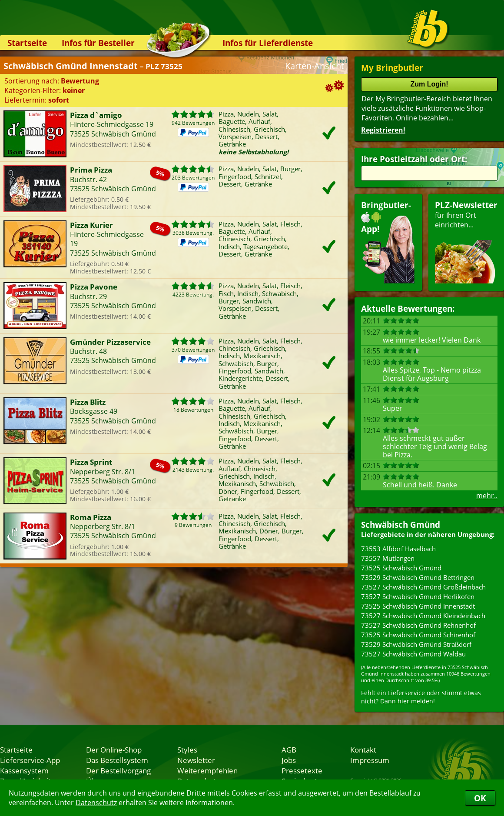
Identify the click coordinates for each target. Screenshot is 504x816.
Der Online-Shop (114, 749)
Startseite (27, 43)
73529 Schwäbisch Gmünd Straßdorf (416, 644)
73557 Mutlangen (388, 558)
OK (480, 798)
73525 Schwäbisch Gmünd (401, 568)
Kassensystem (24, 770)
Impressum (370, 760)
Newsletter (196, 760)
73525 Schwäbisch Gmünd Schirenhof (418, 635)
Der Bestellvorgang (118, 770)
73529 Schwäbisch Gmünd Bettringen (418, 577)
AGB (289, 749)
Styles (187, 749)
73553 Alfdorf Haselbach (398, 549)
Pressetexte (302, 770)
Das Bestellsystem (117, 760)
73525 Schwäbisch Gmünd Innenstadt (418, 606)
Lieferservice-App (30, 760)
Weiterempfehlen (207, 770)
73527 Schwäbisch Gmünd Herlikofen (418, 596)
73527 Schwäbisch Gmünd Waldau (413, 654)
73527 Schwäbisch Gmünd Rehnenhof (418, 625)
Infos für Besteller (98, 43)
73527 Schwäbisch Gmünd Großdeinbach (423, 587)
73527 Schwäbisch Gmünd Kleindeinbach (423, 616)
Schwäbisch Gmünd (401, 525)
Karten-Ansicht (315, 66)
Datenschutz (96, 803)
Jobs (289, 760)
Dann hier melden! (408, 701)
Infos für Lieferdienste (268, 43)
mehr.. (487, 496)
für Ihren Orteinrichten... (466, 241)
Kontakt (363, 749)
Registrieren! (383, 130)
